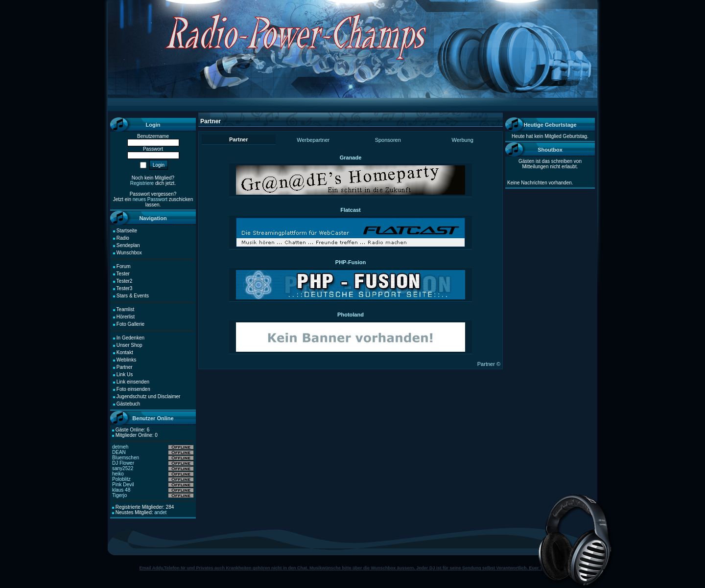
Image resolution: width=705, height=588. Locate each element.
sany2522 (123, 468)
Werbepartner (313, 140)
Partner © (489, 364)
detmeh (120, 447)
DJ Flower (123, 463)
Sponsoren (388, 140)
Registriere (142, 183)
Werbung (463, 140)
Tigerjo (119, 495)
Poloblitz (121, 479)
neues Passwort (150, 199)
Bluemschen (126, 458)
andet (160, 512)
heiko (118, 474)
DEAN (119, 452)
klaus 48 (121, 490)
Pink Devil (123, 485)
